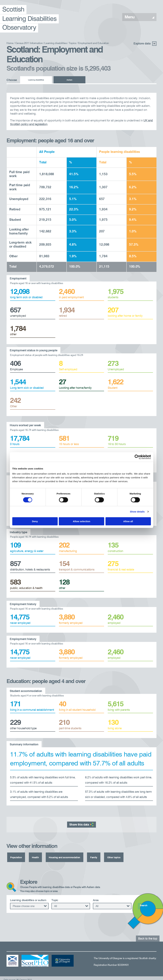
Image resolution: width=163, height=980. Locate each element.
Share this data (82, 824)
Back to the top (148, 936)
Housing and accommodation (67, 857)
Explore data (145, 44)
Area (96, 898)
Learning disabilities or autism (28, 898)
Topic (55, 898)
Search (145, 904)
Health (36, 857)
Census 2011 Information (29, 43)
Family (99, 857)
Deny (35, 521)
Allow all (128, 521)
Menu (139, 17)
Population (16, 857)
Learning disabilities (56, 43)
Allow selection (81, 521)
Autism (69, 80)
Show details (137, 512)
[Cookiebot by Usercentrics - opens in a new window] (137, 457)
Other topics (120, 857)
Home (10, 43)
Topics (72, 43)
